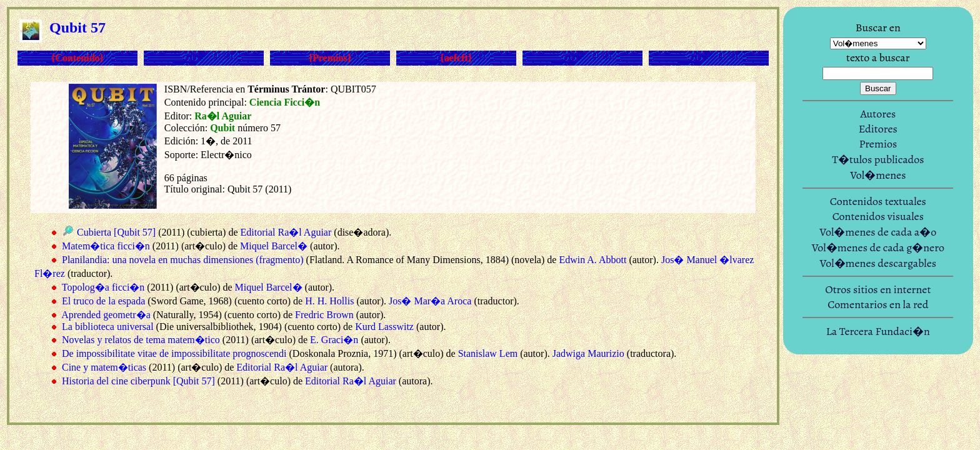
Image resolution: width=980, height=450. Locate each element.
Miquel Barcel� (274, 246)
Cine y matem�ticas (104, 367)
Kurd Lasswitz (384, 327)
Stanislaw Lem (488, 353)
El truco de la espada (103, 301)
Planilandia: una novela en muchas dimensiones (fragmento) (183, 260)
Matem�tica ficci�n (106, 246)
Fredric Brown (324, 315)
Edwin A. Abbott (592, 260)
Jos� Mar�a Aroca (430, 301)
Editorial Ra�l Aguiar (286, 232)
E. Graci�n (334, 340)
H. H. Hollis (329, 301)
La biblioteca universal (108, 327)
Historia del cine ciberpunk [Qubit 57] (138, 381)
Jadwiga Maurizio (588, 353)
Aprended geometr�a (106, 315)
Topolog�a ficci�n (103, 287)
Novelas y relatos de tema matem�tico (141, 340)
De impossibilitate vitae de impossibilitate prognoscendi (174, 353)
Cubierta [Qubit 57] (116, 232)
